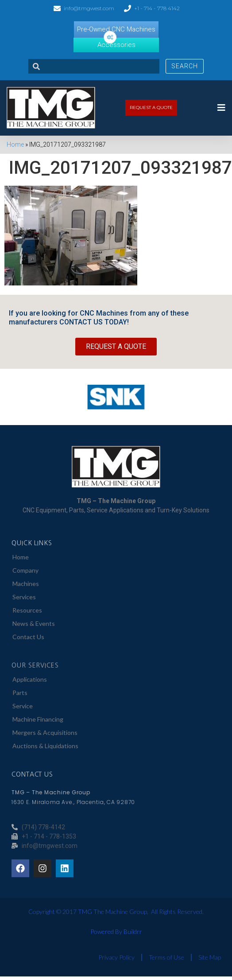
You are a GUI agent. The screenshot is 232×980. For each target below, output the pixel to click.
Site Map (210, 957)
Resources (27, 610)
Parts (20, 693)
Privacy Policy (116, 957)
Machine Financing (38, 719)
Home (15, 144)
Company (25, 570)
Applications (30, 679)
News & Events (34, 623)
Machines (26, 584)
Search (185, 66)
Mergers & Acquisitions (45, 732)
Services (24, 597)
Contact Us (28, 637)
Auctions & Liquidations (45, 746)
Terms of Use (166, 957)
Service (23, 706)
